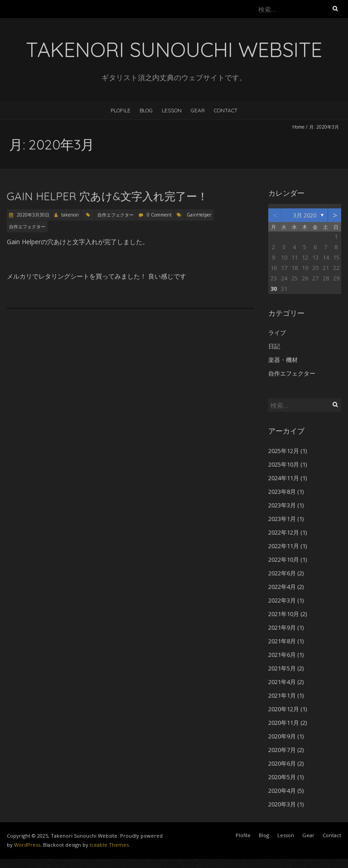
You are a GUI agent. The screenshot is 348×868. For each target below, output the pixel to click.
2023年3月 (282, 505)
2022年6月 (282, 573)
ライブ (277, 333)
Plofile (121, 110)
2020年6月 (282, 763)
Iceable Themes (109, 845)
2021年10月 (284, 614)
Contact (226, 110)
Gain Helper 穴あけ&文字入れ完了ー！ (107, 196)
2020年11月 (284, 723)
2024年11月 (284, 478)
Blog (146, 110)
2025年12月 (284, 451)
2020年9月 (282, 736)
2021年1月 (282, 695)
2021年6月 (282, 655)
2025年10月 (284, 464)
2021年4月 (282, 682)
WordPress (27, 845)
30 (274, 289)
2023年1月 (282, 519)
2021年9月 (282, 627)
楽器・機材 (283, 360)
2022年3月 (282, 600)
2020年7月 (282, 750)
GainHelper (199, 215)
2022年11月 (284, 546)
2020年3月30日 (32, 215)
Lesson (172, 110)
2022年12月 (284, 532)
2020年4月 (282, 791)
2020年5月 (282, 777)
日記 (274, 346)
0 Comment (159, 215)
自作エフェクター (116, 215)
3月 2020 (305, 215)
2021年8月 (282, 641)
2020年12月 (284, 709)
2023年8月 (282, 492)
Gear (198, 110)
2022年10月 (284, 559)
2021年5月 (282, 668)
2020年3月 (282, 804)
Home (298, 127)
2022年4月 (282, 587)
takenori (70, 215)
